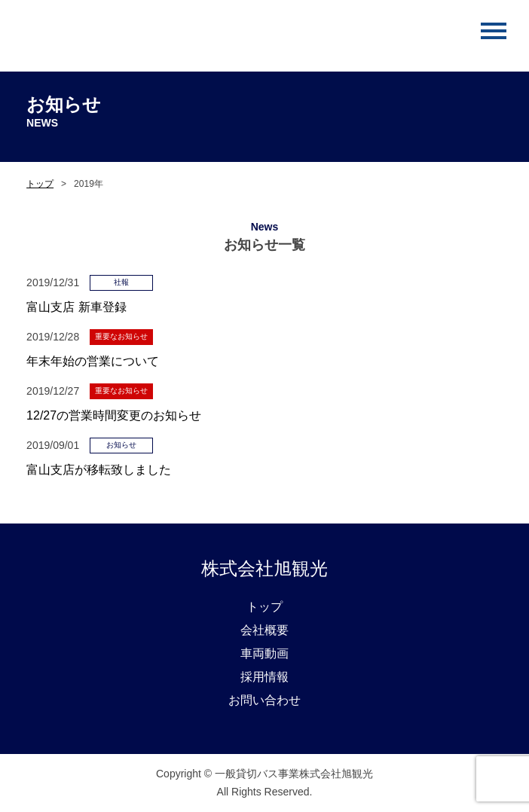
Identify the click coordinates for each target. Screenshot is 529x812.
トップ (40, 184)
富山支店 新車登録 (76, 307)
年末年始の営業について (93, 361)
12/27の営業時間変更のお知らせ (114, 415)
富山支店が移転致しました (99, 470)
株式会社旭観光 (264, 568)
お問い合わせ (264, 700)
